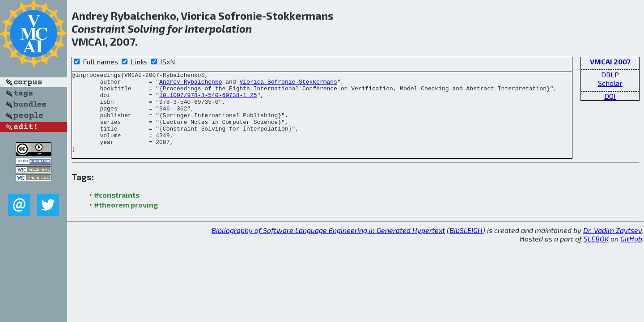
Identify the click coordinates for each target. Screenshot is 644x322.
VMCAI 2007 (610, 61)
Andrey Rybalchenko (191, 84)
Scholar (610, 83)
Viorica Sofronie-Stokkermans (288, 84)
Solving (146, 28)
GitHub (631, 255)
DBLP (610, 74)
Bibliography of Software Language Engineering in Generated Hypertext (328, 246)
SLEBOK (596, 255)
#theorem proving (126, 221)
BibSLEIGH (466, 246)
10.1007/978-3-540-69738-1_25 (208, 100)
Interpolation (218, 28)
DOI (610, 96)
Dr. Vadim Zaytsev (613, 246)
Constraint (98, 28)
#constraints (117, 211)
